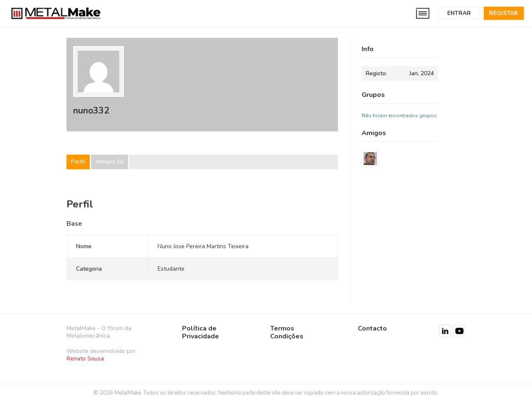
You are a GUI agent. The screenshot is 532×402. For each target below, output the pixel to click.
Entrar (459, 13)
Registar (504, 13)
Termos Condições (287, 332)
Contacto (372, 328)
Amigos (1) (110, 162)
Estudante (171, 269)
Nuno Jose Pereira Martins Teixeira (203, 246)
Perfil (78, 162)
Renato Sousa (85, 359)
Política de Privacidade (201, 332)
